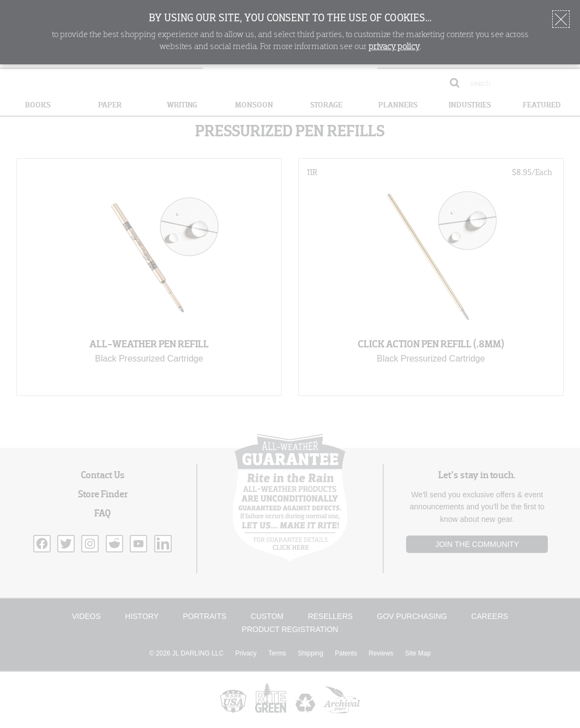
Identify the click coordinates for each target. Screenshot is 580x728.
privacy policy (394, 47)
